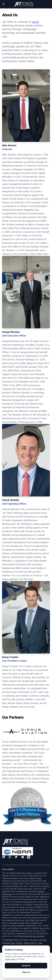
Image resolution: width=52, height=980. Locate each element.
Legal (40, 943)
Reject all (26, 972)
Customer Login (9, 943)
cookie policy (10, 959)
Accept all (26, 966)
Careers (19, 943)
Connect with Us (30, 943)
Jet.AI (35, 22)
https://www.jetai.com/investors (31, 936)
